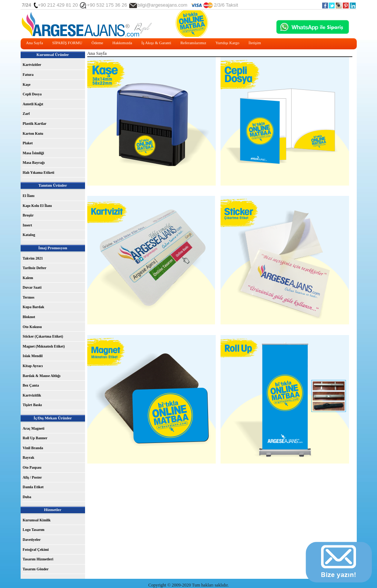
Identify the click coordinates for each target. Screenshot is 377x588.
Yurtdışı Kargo (227, 43)
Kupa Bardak (34, 307)
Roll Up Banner (35, 438)
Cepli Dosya (32, 94)
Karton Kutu (33, 133)
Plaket (28, 143)
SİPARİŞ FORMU (67, 43)
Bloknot (29, 317)
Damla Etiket (33, 487)
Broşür (28, 215)
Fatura (28, 75)
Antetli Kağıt (33, 104)
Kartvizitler (32, 65)
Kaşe (27, 84)
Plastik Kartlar (35, 124)
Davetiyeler (32, 540)
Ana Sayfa (35, 43)
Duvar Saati (32, 287)
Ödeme (97, 43)
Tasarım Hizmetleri (38, 559)
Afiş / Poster (32, 477)
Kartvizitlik (32, 395)
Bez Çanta (31, 385)
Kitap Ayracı (33, 366)
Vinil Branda (33, 448)
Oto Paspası (32, 467)
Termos (29, 297)
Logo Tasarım (34, 530)
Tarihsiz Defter (35, 268)
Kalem (28, 278)
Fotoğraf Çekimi (36, 550)
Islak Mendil (33, 356)
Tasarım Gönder (36, 569)
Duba (27, 497)
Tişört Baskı (32, 405)
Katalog (29, 235)
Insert (28, 225)
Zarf (26, 114)
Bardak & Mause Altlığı (42, 376)
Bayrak (29, 457)
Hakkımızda (122, 43)
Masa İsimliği (34, 153)
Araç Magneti (34, 428)
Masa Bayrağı (34, 163)
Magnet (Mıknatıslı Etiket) (44, 346)
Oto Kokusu (32, 327)
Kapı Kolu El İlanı (37, 206)
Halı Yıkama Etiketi (39, 172)
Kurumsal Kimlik (37, 520)
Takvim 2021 (33, 258)
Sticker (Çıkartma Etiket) (43, 336)
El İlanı (29, 196)
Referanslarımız (193, 43)
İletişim (255, 43)
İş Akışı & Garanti (156, 43)
